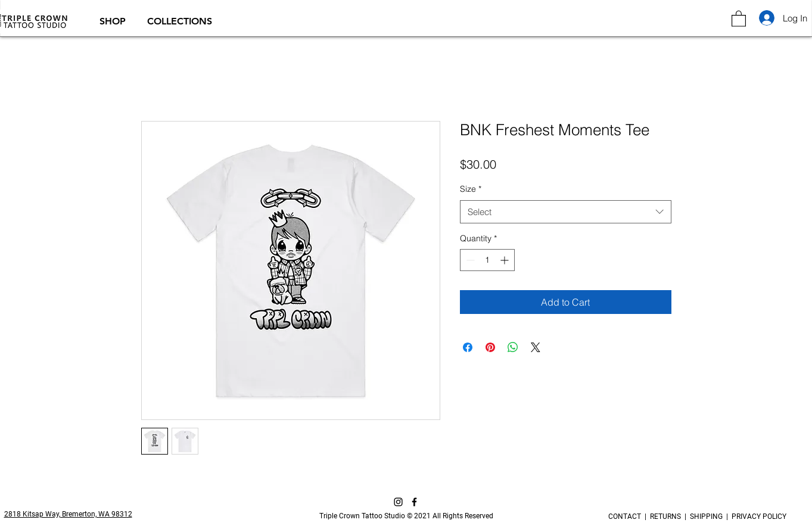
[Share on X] (536, 347)
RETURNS (665, 517)
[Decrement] (469, 260)
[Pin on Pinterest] (490, 347)
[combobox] (566, 212)
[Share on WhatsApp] (513, 347)
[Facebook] (414, 502)
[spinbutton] (487, 260)
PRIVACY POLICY (757, 517)
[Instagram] (398, 502)
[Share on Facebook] (468, 347)
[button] (114, 21)
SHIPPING (706, 517)
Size (471, 189)
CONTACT (626, 517)
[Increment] (505, 260)
